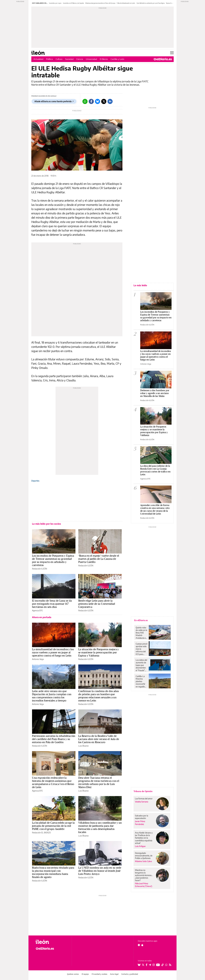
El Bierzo (104, 59)
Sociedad (69, 59)
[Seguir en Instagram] (154, 965)
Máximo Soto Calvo (143, 861)
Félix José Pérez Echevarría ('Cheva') (144, 885)
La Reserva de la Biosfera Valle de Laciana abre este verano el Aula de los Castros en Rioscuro (99, 739)
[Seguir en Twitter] (143, 965)
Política (49, 59)
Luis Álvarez (83, 746)
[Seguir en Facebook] (147, 965)
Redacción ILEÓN (40, 569)
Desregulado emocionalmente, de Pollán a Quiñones (144, 856)
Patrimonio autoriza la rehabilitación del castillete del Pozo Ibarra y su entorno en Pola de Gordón (54, 739)
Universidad (91, 59)
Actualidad (38, 59)
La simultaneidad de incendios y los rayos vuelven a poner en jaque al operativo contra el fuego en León (53, 653)
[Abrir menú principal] (172, 53)
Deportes (35, 481)
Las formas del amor (144, 799)
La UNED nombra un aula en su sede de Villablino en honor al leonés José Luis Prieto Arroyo (100, 871)
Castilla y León (117, 59)
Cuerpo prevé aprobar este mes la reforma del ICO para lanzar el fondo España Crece (142, 649)
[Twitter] (104, 101)
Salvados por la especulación (142, 817)
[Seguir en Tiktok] (163, 965)
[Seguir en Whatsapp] (166, 965)
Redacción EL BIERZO (41, 833)
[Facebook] (91, 101)
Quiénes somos (73, 974)
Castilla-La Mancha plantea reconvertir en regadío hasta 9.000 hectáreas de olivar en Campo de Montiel (141, 681)
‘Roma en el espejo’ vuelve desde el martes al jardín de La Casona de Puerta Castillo (99, 559)
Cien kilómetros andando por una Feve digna (151, 3)
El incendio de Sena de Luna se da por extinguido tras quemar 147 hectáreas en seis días (52, 604)
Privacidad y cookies (100, 974)
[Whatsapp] (85, 101)
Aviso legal (114, 974)
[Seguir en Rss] (170, 965)
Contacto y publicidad (130, 974)
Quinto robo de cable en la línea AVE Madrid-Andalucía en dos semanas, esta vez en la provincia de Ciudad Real (141, 633)
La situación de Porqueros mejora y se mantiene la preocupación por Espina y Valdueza (99, 653)
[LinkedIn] (110, 101)
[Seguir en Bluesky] (139, 965)
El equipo (85, 974)
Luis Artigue (140, 846)
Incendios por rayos (55, 3)
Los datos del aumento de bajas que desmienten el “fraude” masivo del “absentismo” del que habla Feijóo (141, 665)
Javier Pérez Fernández (140, 823)
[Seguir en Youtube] (158, 965)
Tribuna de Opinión (143, 791)
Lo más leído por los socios (46, 524)
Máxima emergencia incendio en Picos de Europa (100, 3)
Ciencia (80, 59)
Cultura (59, 59)
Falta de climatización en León (126, 3)
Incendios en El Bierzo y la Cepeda (73, 3)
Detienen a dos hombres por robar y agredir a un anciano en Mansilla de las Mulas (155, 393)
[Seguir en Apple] (142, 945)
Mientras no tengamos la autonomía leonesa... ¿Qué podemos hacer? (144, 875)
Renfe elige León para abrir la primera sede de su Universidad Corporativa (97, 604)
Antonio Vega (38, 659)
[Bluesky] (98, 101)
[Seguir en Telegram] (150, 965)
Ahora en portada (42, 617)
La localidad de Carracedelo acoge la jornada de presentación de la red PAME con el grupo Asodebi (53, 826)
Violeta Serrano (142, 802)
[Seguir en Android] (139, 945)
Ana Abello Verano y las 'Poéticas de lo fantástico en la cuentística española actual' (144, 838)
